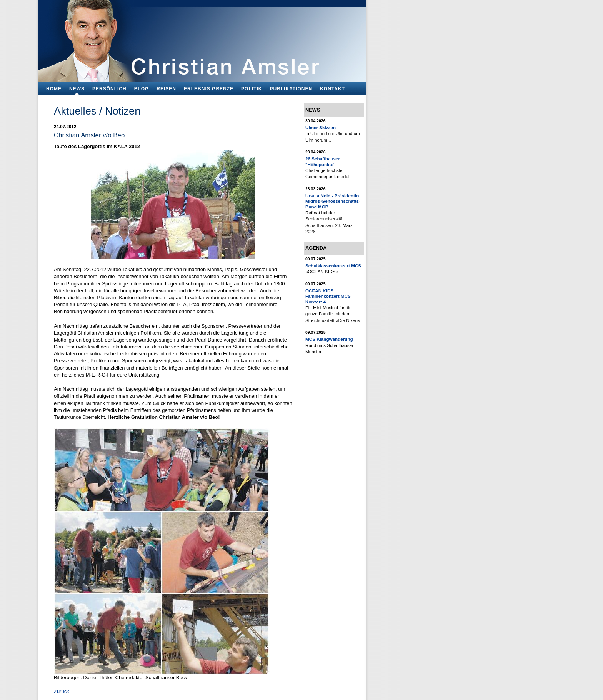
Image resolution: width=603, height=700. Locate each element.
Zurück (62, 691)
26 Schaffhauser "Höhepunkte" (323, 161)
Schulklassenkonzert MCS (333, 266)
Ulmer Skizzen (321, 127)
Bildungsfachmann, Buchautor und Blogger (202, 39)
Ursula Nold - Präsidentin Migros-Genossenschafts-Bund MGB (333, 201)
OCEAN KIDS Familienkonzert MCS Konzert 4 (328, 296)
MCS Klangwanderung (329, 339)
